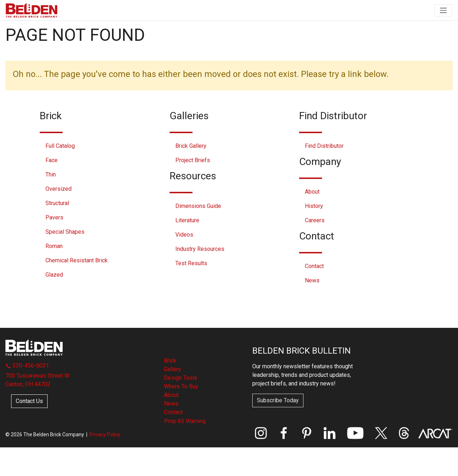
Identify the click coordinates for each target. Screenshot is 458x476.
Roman (54, 246)
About (312, 192)
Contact (314, 266)
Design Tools (181, 378)
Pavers (54, 217)
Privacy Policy (105, 434)
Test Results (191, 263)
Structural (57, 203)
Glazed (54, 275)
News (312, 280)
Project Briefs (193, 160)
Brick (170, 361)
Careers (315, 220)
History (314, 206)
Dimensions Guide (198, 206)
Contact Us (29, 401)
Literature (187, 220)
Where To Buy (181, 386)
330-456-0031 (27, 366)
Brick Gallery (191, 146)
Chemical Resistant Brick (77, 260)
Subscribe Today (278, 400)
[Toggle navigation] (443, 10)
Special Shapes (65, 232)
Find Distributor (324, 146)
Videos (184, 235)
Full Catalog (60, 146)
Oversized (59, 189)
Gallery (172, 369)
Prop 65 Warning (185, 421)
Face (52, 160)
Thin (51, 174)
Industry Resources (200, 249)
